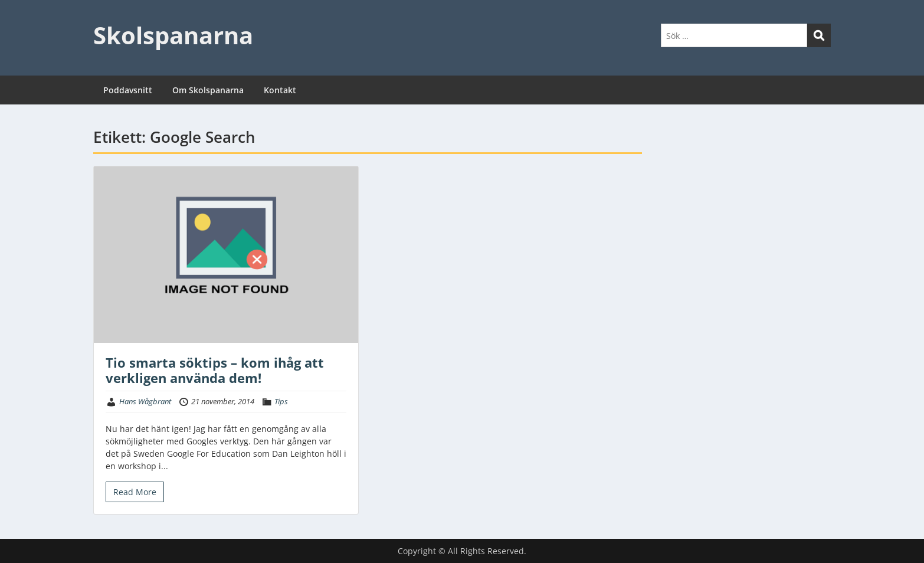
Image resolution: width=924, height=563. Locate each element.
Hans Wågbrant (145, 401)
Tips (281, 401)
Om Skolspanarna (208, 90)
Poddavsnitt (128, 90)
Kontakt (280, 90)
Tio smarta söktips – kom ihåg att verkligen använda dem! (215, 370)
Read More (135, 492)
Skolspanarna (173, 35)
